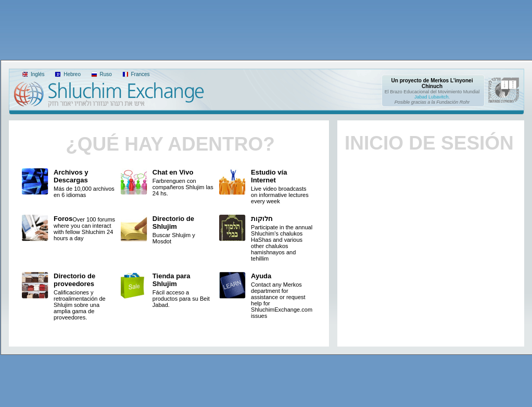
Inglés (37, 74)
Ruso (105, 74)
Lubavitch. (439, 97)
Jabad (421, 97)
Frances (140, 74)
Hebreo (71, 74)
